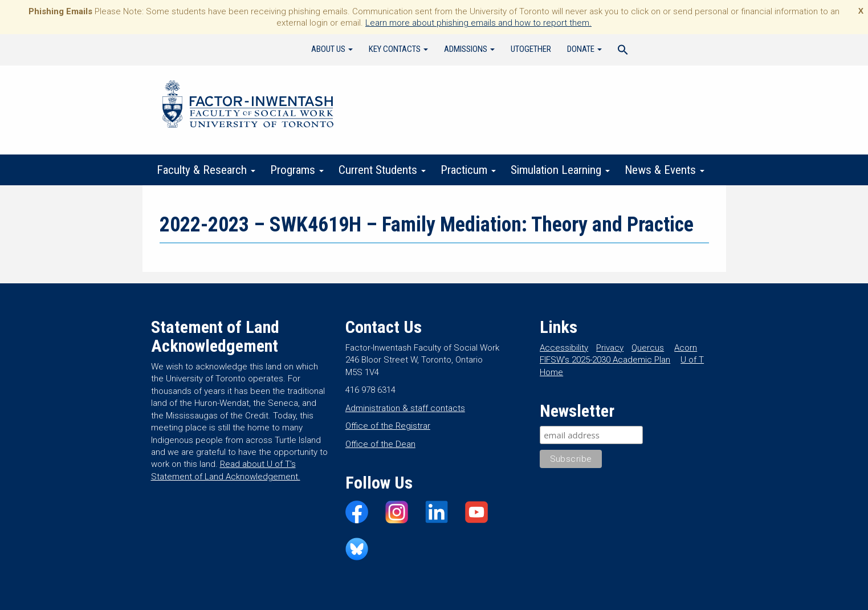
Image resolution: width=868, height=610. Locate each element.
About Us (332, 49)
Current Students (382, 170)
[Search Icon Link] (623, 51)
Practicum (468, 170)
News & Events (665, 170)
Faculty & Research (206, 170)
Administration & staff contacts (405, 408)
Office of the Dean (380, 444)
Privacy (610, 348)
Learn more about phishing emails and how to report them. (478, 23)
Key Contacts (398, 49)
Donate (584, 49)
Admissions (469, 49)
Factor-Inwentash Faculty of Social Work (248, 106)
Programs (297, 170)
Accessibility (564, 348)
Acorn (686, 348)
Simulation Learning (560, 170)
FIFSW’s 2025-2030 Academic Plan (605, 360)
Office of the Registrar (388, 426)
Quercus (648, 348)
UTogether (531, 49)
